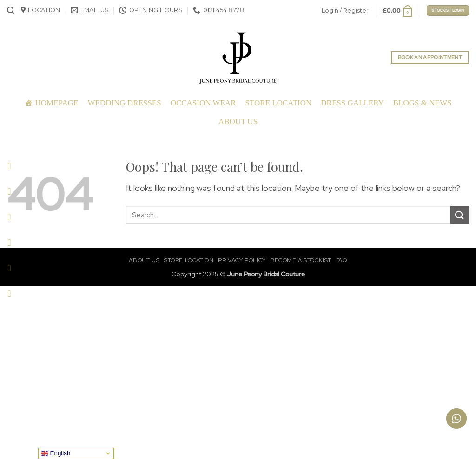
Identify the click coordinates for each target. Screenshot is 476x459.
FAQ (342, 260)
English (56, 453)
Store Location (279, 103)
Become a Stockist (301, 260)
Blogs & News (423, 103)
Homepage (57, 103)
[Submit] (460, 215)
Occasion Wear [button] (203, 103)
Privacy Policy (242, 260)
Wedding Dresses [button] (124, 103)
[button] (11, 10)
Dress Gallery (352, 103)
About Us (238, 121)
